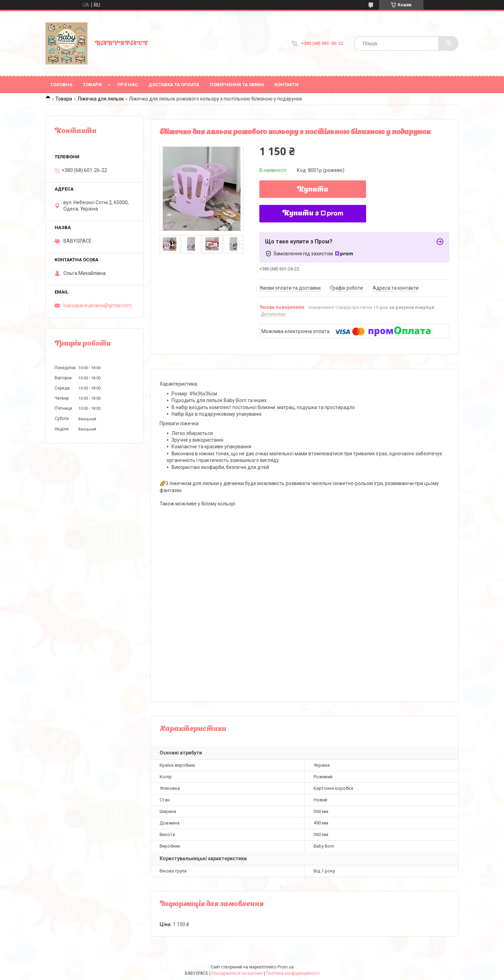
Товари (92, 85)
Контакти (286, 85)
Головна (62, 85)
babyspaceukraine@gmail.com (97, 305)
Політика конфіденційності (293, 973)
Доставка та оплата (174, 85)
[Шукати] (448, 43)
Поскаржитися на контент (237, 973)
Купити (313, 190)
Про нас (128, 85)
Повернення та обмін (237, 85)
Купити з (313, 214)
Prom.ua (286, 967)
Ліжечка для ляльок (101, 99)
